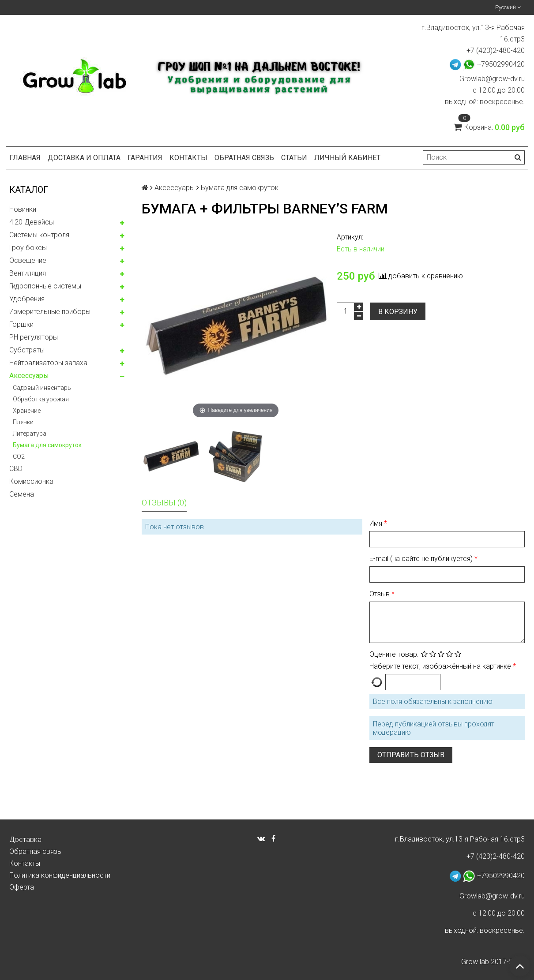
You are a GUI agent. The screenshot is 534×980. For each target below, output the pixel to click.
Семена (22, 494)
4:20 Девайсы (32, 222)
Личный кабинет (347, 158)
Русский (508, 7)
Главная (25, 158)
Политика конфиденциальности (60, 875)
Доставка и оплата (84, 158)
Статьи (294, 158)
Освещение (28, 260)
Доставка (25, 840)
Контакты (188, 158)
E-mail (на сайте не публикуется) (422, 559)
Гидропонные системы (45, 286)
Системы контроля (39, 235)
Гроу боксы (28, 248)
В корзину (398, 312)
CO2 (19, 456)
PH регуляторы (34, 337)
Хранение (27, 411)
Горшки (21, 324)
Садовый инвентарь (42, 388)
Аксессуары (29, 376)
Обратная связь (244, 158)
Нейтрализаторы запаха (48, 363)
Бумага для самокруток (47, 445)
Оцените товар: (394, 654)
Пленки (23, 422)
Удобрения (27, 299)
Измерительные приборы (50, 312)
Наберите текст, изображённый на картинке (441, 666)
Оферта (22, 887)
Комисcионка (31, 481)
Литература (30, 434)
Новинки (23, 209)
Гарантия (145, 158)
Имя (377, 523)
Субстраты (27, 350)
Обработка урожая (41, 399)
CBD (16, 469)
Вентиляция (28, 273)
